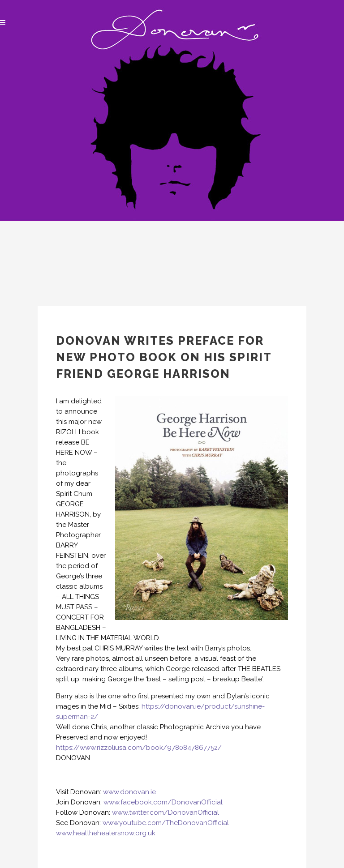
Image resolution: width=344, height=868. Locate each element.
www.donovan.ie (129, 792)
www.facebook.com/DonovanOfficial (163, 802)
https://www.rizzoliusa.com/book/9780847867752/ (139, 748)
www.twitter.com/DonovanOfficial (166, 812)
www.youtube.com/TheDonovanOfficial (166, 823)
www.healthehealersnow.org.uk (106, 833)
